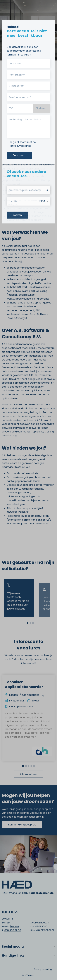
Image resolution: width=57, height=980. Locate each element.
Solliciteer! (19, 155)
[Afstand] (44, 214)
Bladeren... (42, 108)
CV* (11, 108)
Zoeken (17, 228)
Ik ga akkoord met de (23, 144)
